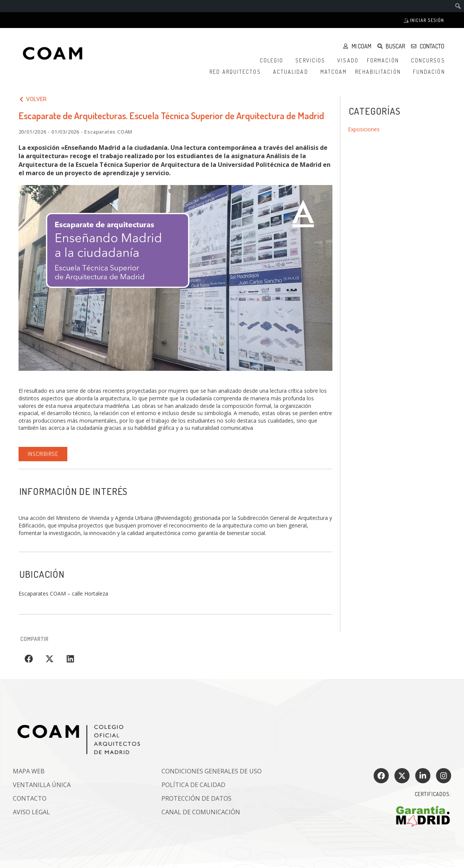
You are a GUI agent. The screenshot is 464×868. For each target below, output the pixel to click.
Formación (385, 61)
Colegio (274, 61)
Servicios (312, 61)
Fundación (431, 72)
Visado (348, 60)
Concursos (430, 61)
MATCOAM (334, 72)
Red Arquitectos (237, 72)
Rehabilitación (380, 72)
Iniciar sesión (424, 20)
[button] (29, 659)
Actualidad (293, 72)
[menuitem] (458, 6)
